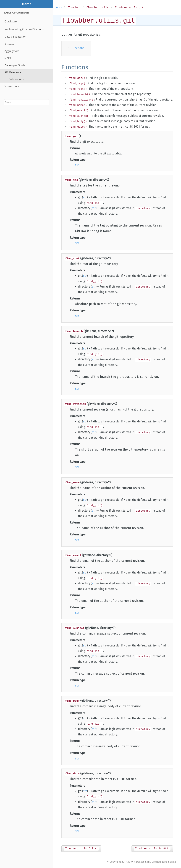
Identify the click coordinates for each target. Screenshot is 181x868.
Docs (59, 7)
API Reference (13, 72)
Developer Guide (15, 65)
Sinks (8, 58)
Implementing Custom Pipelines (24, 29)
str (77, 165)
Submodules (17, 79)
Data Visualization (15, 36)
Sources (9, 44)
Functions (78, 48)
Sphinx (172, 862)
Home (27, 4)
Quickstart (11, 21)
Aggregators (12, 51)
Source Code (12, 86)
